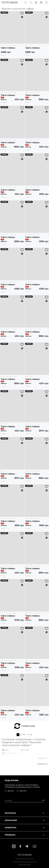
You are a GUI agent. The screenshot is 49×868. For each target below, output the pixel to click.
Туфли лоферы (8, 48)
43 (9, 45)
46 (26, 45)
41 (4, 45)
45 (15, 45)
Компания (24, 820)
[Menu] (46, 2)
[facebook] (20, 846)
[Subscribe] (42, 801)
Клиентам (24, 828)
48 (32, 45)
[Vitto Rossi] (9, 2)
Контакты (24, 813)
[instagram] (14, 846)
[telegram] (27, 846)
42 (7, 45)
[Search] (26, 2)
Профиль (24, 835)
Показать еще (28, 726)
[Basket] (41, 2)
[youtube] (35, 846)
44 (12, 45)
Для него (23, 791)
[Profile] (36, 2)
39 (1, 282)
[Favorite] (31, 2)
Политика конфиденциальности (25, 862)
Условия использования (24, 859)
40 (2, 45)
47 (29, 45)
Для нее (11, 791)
